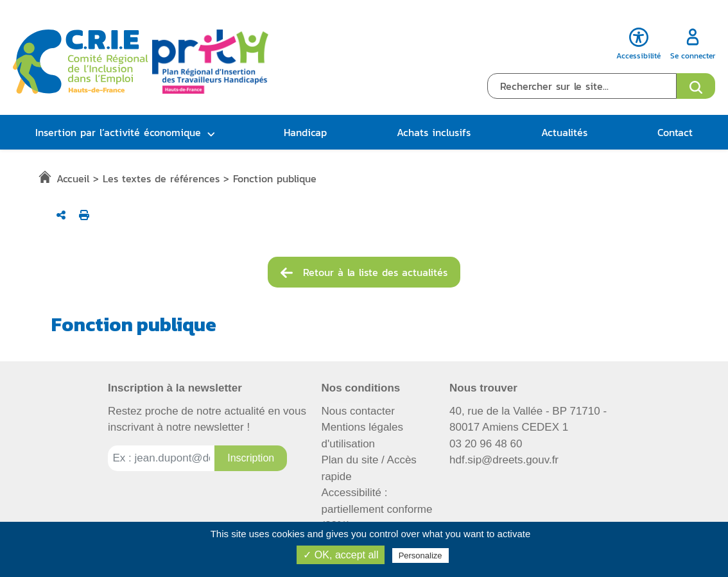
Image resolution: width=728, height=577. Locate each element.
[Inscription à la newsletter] (251, 458)
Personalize (420, 555)
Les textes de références (161, 178)
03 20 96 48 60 (486, 444)
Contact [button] (675, 132)
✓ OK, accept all (341, 555)
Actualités (564, 132)
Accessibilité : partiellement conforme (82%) (377, 509)
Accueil (73, 178)
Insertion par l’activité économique (118, 132)
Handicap (305, 132)
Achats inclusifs (434, 132)
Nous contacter (358, 411)
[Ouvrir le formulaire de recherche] (696, 86)
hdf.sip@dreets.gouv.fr (504, 460)
